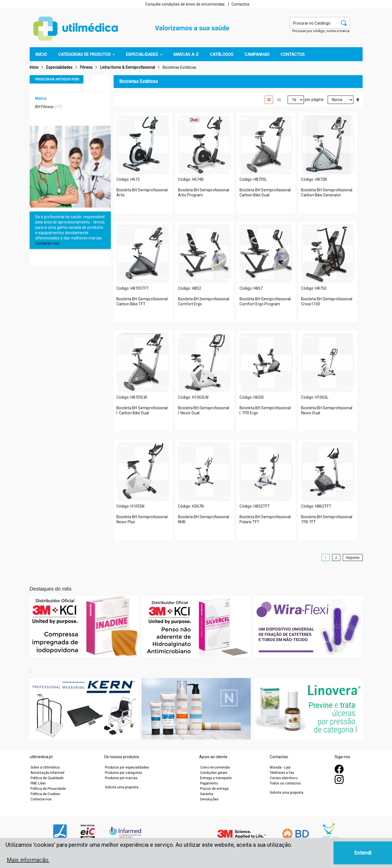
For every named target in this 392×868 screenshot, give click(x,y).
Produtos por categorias (124, 773)
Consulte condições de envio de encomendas (185, 4)
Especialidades (59, 67)
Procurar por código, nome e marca (321, 31)
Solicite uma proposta (122, 787)
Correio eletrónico (284, 778)
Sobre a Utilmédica (45, 767)
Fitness (86, 67)
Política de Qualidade (47, 778)
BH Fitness (44, 107)
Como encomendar (215, 767)
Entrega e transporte (216, 778)
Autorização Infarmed (47, 773)
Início (34, 67)
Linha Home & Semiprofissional (128, 67)
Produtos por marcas (121, 778)
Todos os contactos (285, 783)
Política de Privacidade (48, 789)
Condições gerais (214, 773)
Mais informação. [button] (28, 860)
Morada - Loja (280, 767)
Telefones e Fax (282, 773)
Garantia (207, 794)
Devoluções (209, 799)
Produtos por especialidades (127, 767)
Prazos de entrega (214, 789)
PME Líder (38, 783)
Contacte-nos (47, 243)
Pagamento (209, 783)
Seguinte (353, 557)
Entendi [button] (363, 853)
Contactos (240, 4)
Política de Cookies (45, 794)
